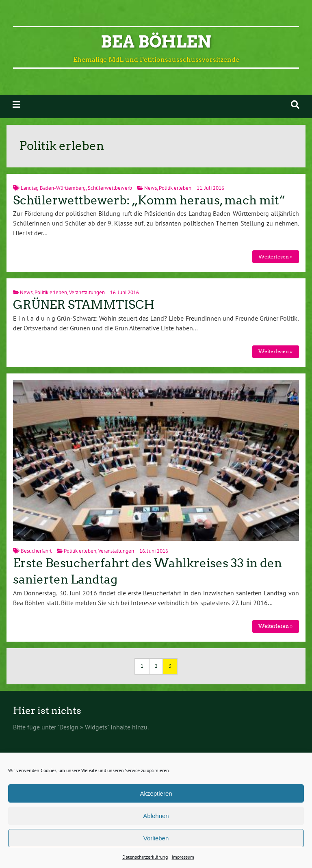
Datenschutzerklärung (145, 857)
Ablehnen (156, 816)
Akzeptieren (156, 793)
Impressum (183, 857)
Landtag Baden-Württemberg (53, 188)
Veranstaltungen (87, 292)
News (151, 188)
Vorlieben (156, 838)
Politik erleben (175, 188)
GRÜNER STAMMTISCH (84, 305)
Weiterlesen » (275, 257)
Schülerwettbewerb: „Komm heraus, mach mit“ (149, 200)
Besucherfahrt (36, 551)
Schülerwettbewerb (110, 188)
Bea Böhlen (156, 42)
